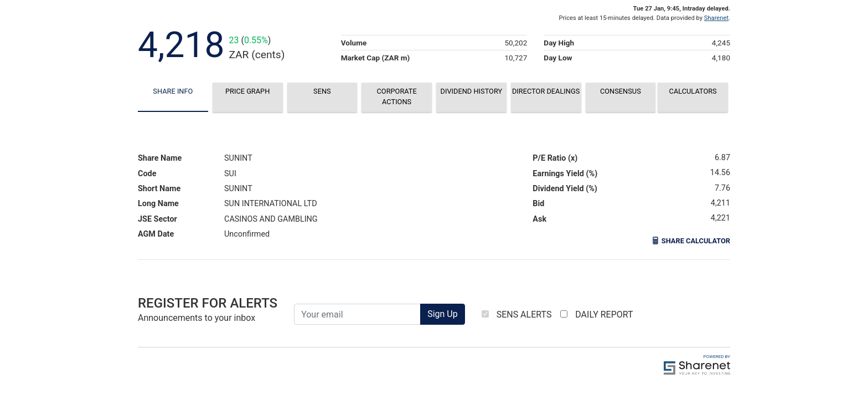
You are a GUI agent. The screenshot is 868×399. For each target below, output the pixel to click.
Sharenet (716, 18)
